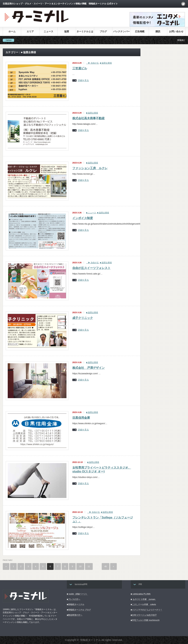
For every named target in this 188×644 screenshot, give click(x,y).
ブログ (103, 31)
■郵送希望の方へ (75, 615)
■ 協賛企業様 (106, 63)
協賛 (67, 31)
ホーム (12, 31)
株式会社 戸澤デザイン (88, 368)
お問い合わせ (176, 31)
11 (89, 566)
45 (106, 566)
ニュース (48, 31)
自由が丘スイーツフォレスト (91, 268)
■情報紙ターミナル (76, 604)
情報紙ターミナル (91, 640)
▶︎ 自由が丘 (92, 63)
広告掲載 (140, 31)
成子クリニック (83, 318)
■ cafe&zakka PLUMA (141, 594)
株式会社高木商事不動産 (88, 118)
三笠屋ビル (80, 68)
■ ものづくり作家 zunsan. (143, 599)
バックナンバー (121, 31)
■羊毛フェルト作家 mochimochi (145, 620)
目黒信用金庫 (81, 418)
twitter (183, 4)
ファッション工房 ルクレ (90, 168)
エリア (30, 31)
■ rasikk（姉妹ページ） (77, 594)
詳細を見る (83, 80)
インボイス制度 (83, 218)
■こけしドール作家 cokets (143, 604)
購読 (158, 31)
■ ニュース (91, 213)
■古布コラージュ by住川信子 (144, 615)
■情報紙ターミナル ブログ (79, 610)
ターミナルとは (85, 31)
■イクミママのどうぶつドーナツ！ (147, 610)
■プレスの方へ (74, 599)
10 (80, 566)
